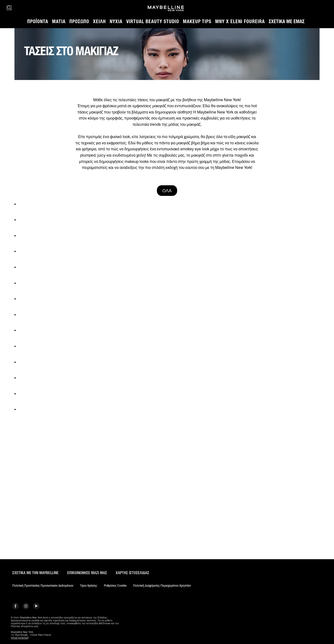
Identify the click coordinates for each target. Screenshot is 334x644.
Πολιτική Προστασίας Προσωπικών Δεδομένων (43, 586)
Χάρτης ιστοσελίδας (132, 573)
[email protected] (20, 638)
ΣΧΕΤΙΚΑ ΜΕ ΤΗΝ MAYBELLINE (35, 573)
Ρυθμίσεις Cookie (115, 586)
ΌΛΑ (167, 191)
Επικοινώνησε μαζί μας (87, 573)
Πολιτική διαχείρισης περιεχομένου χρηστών (162, 586)
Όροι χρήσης (89, 586)
